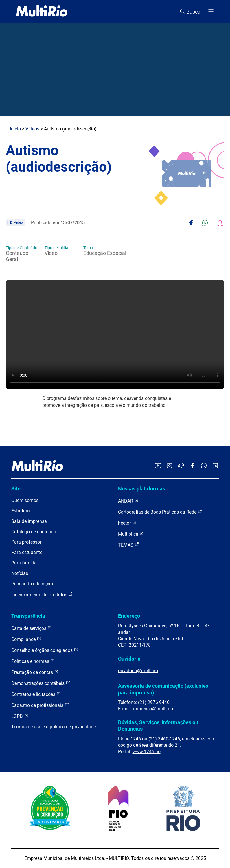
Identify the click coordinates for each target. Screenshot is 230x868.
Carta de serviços (32, 628)
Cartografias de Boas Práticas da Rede (160, 512)
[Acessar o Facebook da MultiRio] (192, 466)
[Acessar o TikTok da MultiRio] (181, 466)
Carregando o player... (115, 334)
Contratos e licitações (36, 694)
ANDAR (128, 501)
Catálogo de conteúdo (34, 532)
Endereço (129, 616)
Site (16, 489)
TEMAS (129, 545)
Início (15, 129)
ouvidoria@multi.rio (138, 671)
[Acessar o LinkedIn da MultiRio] (215, 466)
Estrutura (21, 511)
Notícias (20, 573)
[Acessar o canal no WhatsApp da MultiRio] (204, 466)
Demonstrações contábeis (41, 683)
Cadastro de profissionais (40, 705)
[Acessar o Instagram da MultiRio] (169, 466)
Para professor (26, 542)
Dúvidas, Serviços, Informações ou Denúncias (158, 726)
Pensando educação (32, 584)
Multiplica (131, 534)
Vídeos (32, 129)
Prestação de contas (35, 672)
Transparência (28, 616)
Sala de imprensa (29, 521)
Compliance (26, 639)
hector (127, 523)
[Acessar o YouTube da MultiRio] (158, 466)
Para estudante (27, 552)
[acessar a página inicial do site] (42, 12)
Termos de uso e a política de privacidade (54, 727)
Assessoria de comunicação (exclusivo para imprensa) (163, 689)
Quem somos (25, 500)
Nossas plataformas (142, 489)
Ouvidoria (129, 659)
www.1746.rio (147, 752)
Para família (24, 563)
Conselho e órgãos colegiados (45, 650)
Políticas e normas (33, 661)
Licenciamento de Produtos (42, 594)
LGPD (20, 716)
